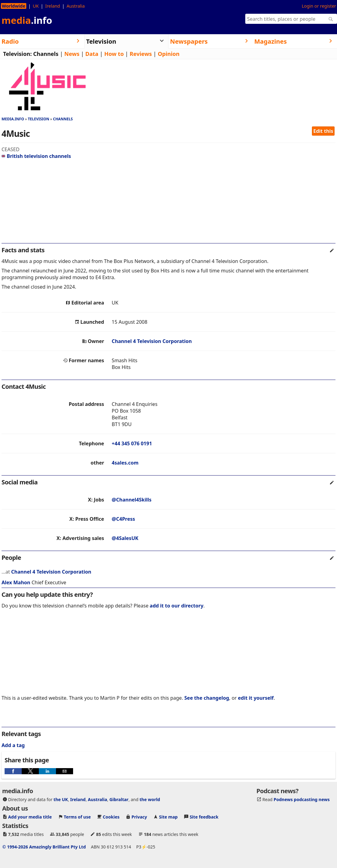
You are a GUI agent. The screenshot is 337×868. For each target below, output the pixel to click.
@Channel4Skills (131, 500)
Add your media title (30, 817)
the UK (61, 799)
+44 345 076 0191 (132, 443)
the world (150, 799)
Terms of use (77, 817)
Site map (168, 817)
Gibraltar (119, 799)
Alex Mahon (16, 582)
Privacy (139, 817)
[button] (13, 771)
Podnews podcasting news (302, 799)
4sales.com (125, 463)
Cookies (111, 817)
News (72, 54)
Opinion (169, 54)
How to (114, 54)
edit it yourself (256, 698)
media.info (13, 119)
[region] (168, 204)
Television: (17, 54)
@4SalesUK (125, 538)
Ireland (53, 6)
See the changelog (207, 698)
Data (92, 54)
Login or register (319, 6)
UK (36, 6)
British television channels (36, 156)
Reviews (141, 54)
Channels (46, 54)
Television (39, 119)
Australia (76, 6)
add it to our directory (177, 606)
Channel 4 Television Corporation (152, 341)
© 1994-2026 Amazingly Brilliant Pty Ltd (44, 847)
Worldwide (14, 6)
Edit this (323, 131)
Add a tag (13, 745)
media (27, 20)
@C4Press (123, 519)
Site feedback (204, 817)
